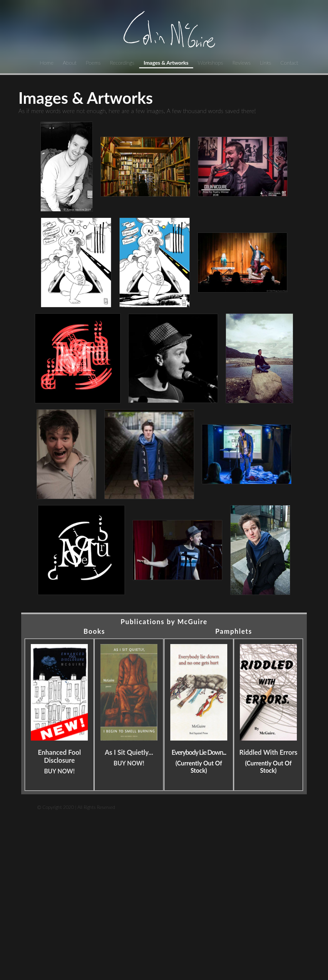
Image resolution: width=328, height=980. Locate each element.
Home (47, 63)
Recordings (122, 63)
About (70, 63)
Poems (93, 63)
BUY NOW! (59, 771)
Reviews (241, 63)
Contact (289, 63)
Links (265, 63)
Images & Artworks (166, 63)
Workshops (210, 63)
